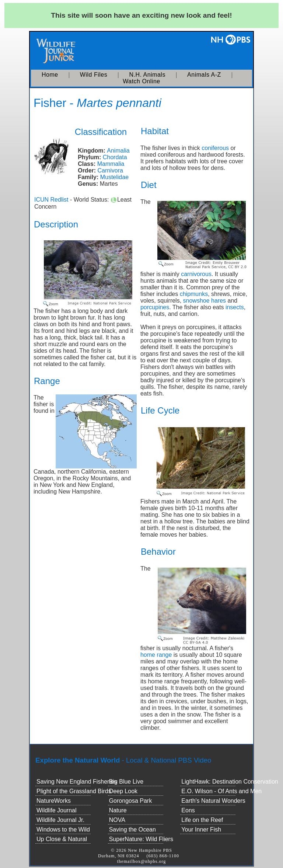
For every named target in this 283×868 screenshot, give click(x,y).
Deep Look (123, 791)
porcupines (155, 307)
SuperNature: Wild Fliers (141, 839)
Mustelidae (114, 177)
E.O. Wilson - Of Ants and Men (221, 791)
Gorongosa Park (131, 801)
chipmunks (194, 294)
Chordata (115, 157)
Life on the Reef (202, 820)
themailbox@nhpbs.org (142, 861)
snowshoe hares (205, 301)
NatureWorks (54, 801)
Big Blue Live (126, 782)
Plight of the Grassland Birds (74, 791)
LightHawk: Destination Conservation (230, 782)
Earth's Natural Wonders (213, 801)
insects (235, 307)
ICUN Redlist (51, 200)
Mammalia (111, 164)
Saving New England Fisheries (77, 782)
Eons (188, 810)
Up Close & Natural (62, 839)
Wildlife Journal (56, 810)
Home (50, 75)
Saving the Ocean (132, 829)
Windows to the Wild (63, 829)
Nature (118, 810)
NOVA (117, 820)
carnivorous (196, 274)
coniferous (215, 148)
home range (156, 655)
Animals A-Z (204, 75)
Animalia (118, 151)
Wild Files (94, 75)
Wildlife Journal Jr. (60, 820)
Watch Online (141, 81)
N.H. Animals (147, 75)
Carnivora (110, 170)
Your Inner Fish (201, 829)
